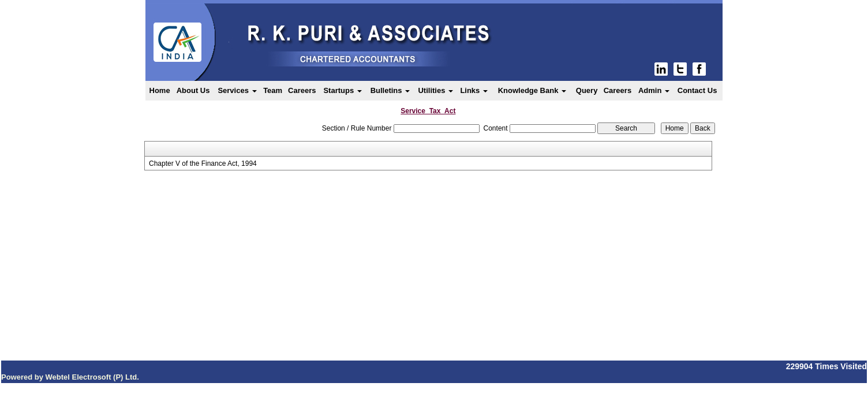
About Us (193, 90)
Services (237, 90)
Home (160, 90)
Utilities (435, 90)
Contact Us (697, 90)
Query (587, 90)
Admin (654, 90)
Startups (342, 90)
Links (474, 90)
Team (273, 90)
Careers (302, 90)
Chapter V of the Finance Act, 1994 (203, 164)
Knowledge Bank (532, 90)
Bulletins (390, 90)
